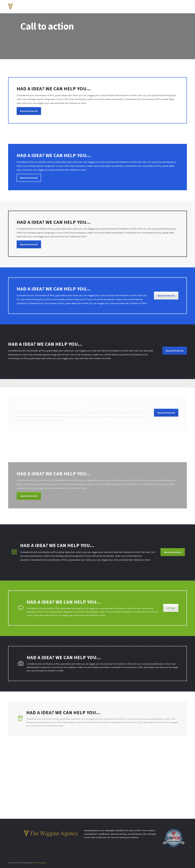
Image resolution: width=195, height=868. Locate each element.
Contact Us (173, 6)
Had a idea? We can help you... (63, 714)
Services (141, 6)
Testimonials (156, 6)
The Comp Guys (40, 863)
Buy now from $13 (29, 114)
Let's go (171, 610)
